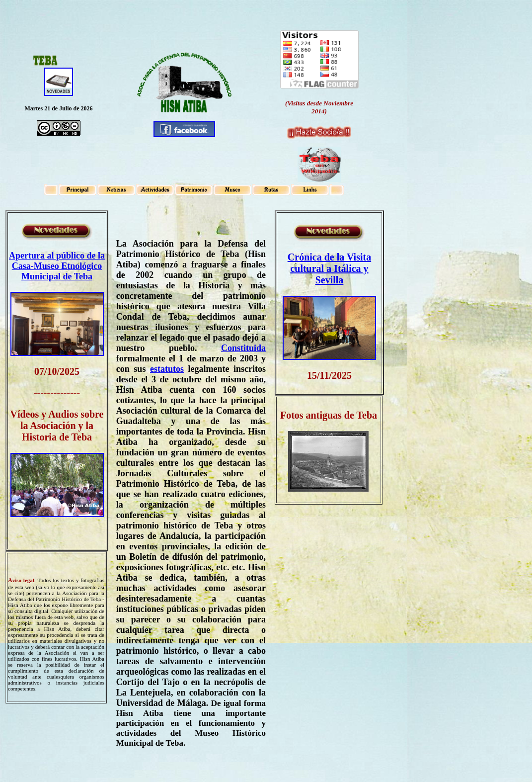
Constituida (243, 348)
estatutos (167, 369)
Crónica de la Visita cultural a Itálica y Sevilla (329, 268)
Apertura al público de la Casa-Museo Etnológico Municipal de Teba (57, 266)
